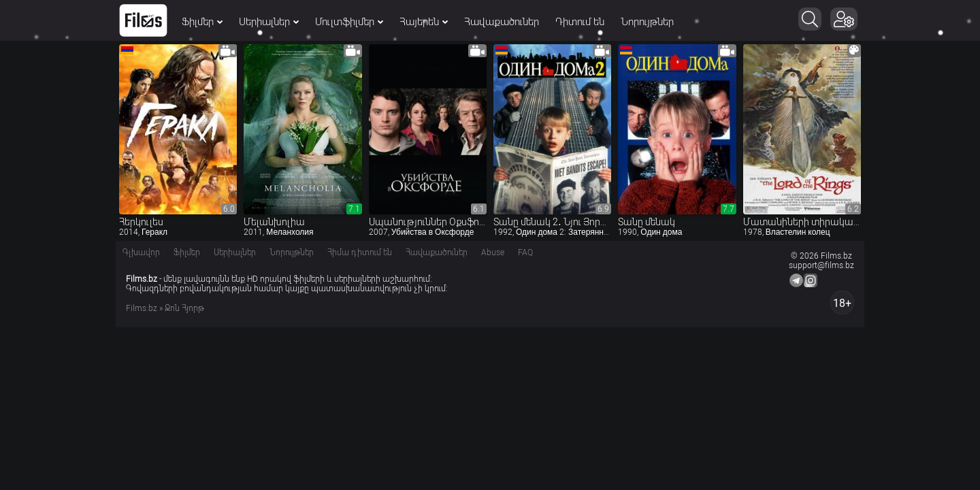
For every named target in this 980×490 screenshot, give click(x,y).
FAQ (525, 252)
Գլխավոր (141, 252)
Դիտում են (580, 22)
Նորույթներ (647, 22)
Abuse (493, 252)
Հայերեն (424, 22)
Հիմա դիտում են (360, 252)
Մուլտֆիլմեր (349, 22)
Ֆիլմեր (202, 22)
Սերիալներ (269, 22)
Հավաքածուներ (502, 22)
